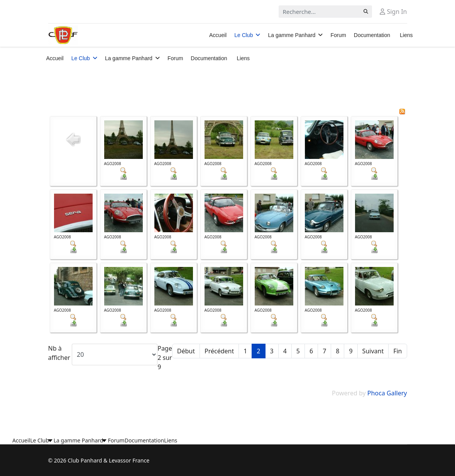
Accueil (218, 35)
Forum (338, 35)
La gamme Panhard (292, 35)
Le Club (244, 35)
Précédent (219, 351)
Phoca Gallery (387, 393)
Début (186, 351)
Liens (406, 35)
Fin (397, 351)
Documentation (372, 35)
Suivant (373, 351)
